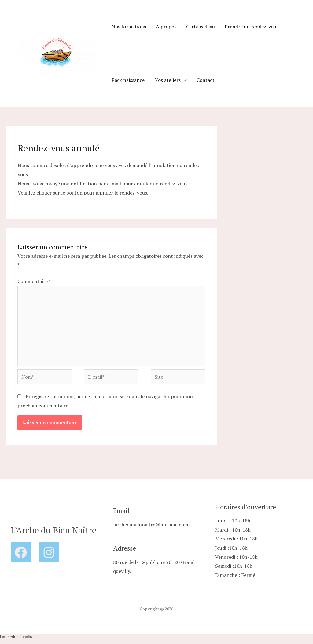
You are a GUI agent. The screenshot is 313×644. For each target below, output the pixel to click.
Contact (206, 80)
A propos (166, 27)
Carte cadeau (201, 27)
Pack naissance (128, 80)
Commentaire (34, 281)
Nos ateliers (168, 80)
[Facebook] (21, 552)
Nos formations (129, 27)
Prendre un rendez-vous (252, 27)
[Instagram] (49, 552)
